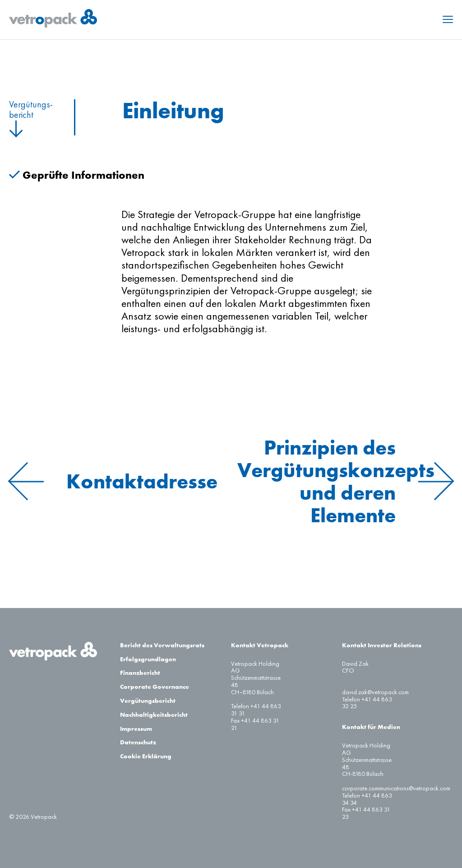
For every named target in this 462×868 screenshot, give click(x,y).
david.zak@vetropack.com (375, 692)
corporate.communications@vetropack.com (396, 788)
